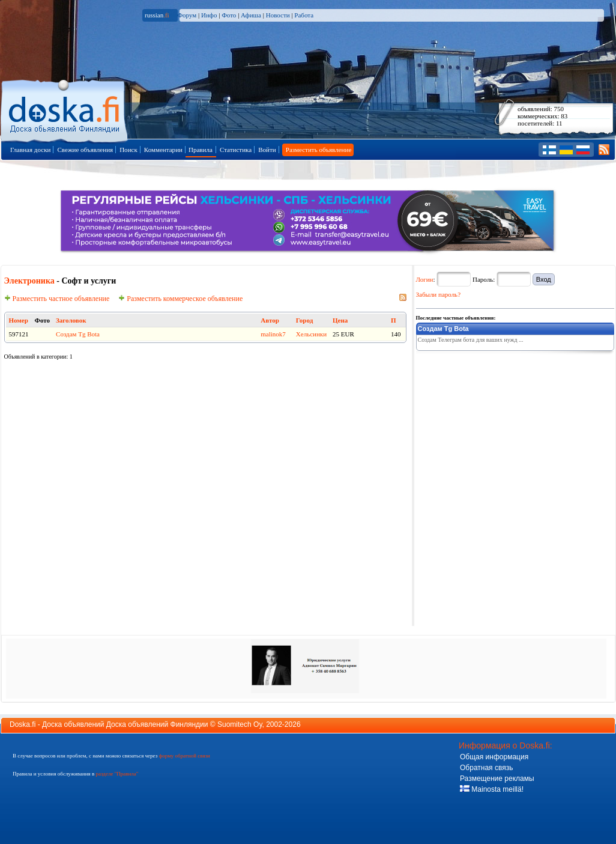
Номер (19, 320)
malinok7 (273, 334)
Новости (278, 15)
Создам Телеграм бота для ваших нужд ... (471, 340)
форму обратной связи (184, 756)
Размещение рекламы (497, 779)
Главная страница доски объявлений (65, 109)
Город (304, 320)
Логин (425, 279)
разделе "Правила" (117, 774)
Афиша (251, 15)
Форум (187, 15)
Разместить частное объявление (57, 299)
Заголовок (71, 320)
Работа (304, 15)
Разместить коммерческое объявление (180, 299)
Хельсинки (311, 334)
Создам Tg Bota (78, 334)
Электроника (29, 281)
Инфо (209, 15)
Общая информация (494, 757)
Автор (270, 320)
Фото (229, 15)
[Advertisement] (506, 430)
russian (157, 15)
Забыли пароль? (439, 294)
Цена (340, 320)
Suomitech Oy (240, 724)
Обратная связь (486, 768)
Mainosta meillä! (492, 789)
